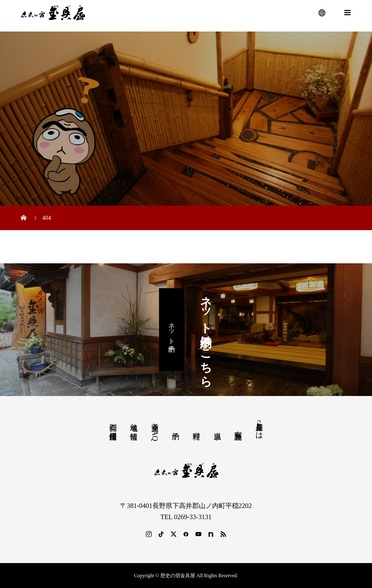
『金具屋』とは (259, 427)
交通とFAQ (155, 430)
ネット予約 (172, 329)
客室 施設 (238, 426)
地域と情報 (134, 423)
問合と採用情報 (113, 423)
